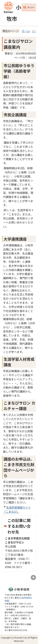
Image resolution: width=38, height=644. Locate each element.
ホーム (26, 31)
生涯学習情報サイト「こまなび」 (17, 509)
